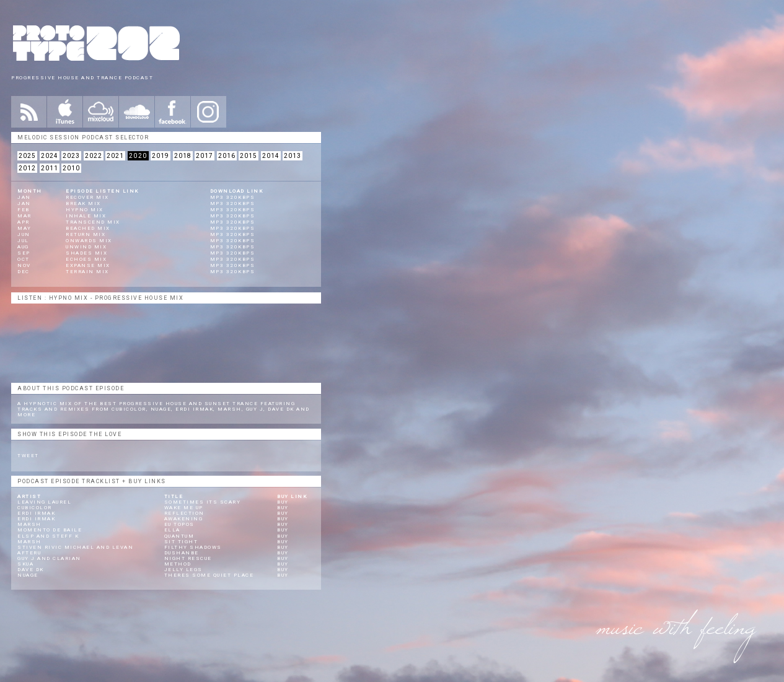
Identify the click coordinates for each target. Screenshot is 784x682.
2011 (50, 168)
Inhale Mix (86, 216)
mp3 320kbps (233, 197)
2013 (293, 156)
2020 (138, 156)
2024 (50, 156)
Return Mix (86, 234)
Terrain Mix (87, 272)
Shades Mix (86, 253)
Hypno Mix (85, 210)
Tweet (28, 456)
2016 (227, 156)
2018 (183, 156)
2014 (271, 156)
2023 (71, 156)
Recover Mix (87, 197)
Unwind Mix (86, 247)
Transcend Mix (93, 222)
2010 (71, 168)
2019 (161, 156)
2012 (27, 168)
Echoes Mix (86, 259)
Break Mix (83, 203)
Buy (283, 502)
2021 (115, 156)
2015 (249, 156)
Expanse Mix (88, 265)
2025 (27, 156)
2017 (205, 156)
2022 (94, 156)
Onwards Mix (89, 241)
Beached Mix (88, 228)
